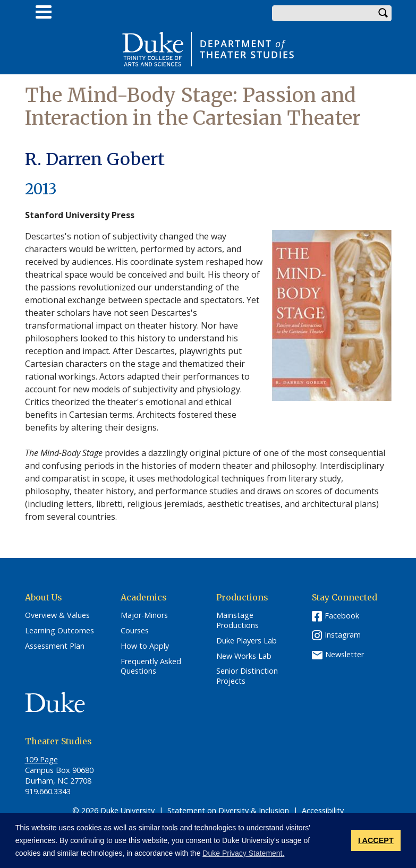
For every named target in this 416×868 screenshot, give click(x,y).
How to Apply (145, 646)
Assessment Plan (55, 646)
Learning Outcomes (60, 631)
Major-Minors (144, 615)
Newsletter (345, 654)
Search (384, 13)
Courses (135, 631)
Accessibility (323, 810)
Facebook (342, 616)
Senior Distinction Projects (247, 676)
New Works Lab (244, 656)
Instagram (343, 635)
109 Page (41, 759)
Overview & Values (57, 615)
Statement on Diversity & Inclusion (228, 810)
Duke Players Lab (247, 641)
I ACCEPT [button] (376, 840)
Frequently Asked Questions (151, 667)
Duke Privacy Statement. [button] (243, 853)
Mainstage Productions (237, 620)
